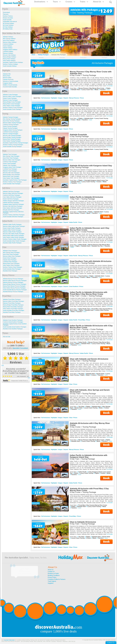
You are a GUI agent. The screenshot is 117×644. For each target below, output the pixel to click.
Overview (62, 58)
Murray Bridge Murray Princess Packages (15, 284)
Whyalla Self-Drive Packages (11, 210)
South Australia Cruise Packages (12, 109)
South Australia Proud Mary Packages (14, 310)
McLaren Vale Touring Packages (12, 135)
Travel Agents (52, 581)
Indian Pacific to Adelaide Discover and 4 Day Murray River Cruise (90, 229)
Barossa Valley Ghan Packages (12, 256)
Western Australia (8, 18)
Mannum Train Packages (10, 171)
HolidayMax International (10, 22)
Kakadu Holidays (8, 48)
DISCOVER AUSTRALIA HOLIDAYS (11, 641)
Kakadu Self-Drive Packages (11, 203)
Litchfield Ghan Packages (10, 262)
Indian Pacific (73, 222)
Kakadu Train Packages (10, 165)
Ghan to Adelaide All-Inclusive (83, 522)
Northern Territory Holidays (10, 64)
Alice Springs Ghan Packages (11, 252)
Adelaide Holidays (8, 37)
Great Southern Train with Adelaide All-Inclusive (91, 261)
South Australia (7, 20)
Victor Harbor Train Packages (11, 178)
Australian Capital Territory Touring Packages (15, 143)
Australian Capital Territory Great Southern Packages (15, 324)
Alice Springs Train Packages (11, 156)
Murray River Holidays (9, 59)
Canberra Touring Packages (11, 124)
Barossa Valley (7, 78)
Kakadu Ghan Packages (10, 260)
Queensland (6, 12)
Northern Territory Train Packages (12, 182)
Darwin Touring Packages (10, 126)
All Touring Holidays (8, 23)
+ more (108, 90)
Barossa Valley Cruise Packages (12, 96)
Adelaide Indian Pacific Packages (12, 224)
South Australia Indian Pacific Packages (14, 241)
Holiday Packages (43, 55)
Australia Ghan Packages (10, 271)
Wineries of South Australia (11, 81)
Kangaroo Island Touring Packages (13, 130)
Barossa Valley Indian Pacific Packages (14, 226)
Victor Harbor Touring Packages (12, 141)
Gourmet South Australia (10, 87)
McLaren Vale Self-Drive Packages (13, 206)
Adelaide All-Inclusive (79, 104)
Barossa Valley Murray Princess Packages (15, 281)
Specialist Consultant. (20, 348)
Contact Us (51, 572)
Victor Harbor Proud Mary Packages (13, 309)
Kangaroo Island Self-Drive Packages (13, 204)
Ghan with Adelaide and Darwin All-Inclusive (89, 359)
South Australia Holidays (10, 66)
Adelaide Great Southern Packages (13, 320)
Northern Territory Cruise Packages (13, 107)
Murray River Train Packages (11, 176)
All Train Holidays (8, 27)
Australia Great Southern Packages (13, 329)
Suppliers (51, 583)
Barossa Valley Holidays (10, 42)
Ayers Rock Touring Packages (11, 121)
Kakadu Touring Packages (10, 128)
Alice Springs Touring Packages (12, 119)
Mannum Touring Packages (11, 134)
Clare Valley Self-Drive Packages (12, 197)
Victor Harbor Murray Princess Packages (14, 288)
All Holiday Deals (8, 29)
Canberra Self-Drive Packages (11, 195)
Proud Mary (82, 320)
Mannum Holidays (8, 53)
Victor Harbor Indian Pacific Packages (13, 237)
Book (106, 93)
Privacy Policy (52, 577)
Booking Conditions (54, 575)
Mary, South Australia (24, 573)
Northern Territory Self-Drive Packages (14, 215)
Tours (57, 2)
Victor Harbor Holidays (9, 61)
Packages (105, 58)
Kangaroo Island (8, 83)
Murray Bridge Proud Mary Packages (13, 305)
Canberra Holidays (8, 44)
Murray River (7, 76)
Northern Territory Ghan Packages (13, 267)
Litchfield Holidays (8, 51)
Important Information (9, 640)
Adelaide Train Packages (10, 154)
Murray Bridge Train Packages (11, 174)
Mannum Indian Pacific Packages (12, 232)
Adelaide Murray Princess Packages (13, 279)
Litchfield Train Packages (10, 169)
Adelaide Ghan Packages (10, 251)
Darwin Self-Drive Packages (11, 199)
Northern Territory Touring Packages (13, 145)
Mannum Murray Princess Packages (13, 282)
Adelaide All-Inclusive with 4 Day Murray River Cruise (90, 424)
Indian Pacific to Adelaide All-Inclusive (86, 197)
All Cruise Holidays (8, 25)
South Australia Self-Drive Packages (13, 217)
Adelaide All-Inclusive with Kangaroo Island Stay (91, 166)
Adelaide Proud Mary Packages (12, 299)
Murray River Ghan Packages (11, 263)
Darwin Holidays (7, 46)
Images (60, 98)
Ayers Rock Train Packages (11, 158)
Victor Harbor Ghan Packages (11, 265)
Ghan (71, 384)
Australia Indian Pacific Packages (12, 243)
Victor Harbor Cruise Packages (12, 106)
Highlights (54, 98)
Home (33, 55)
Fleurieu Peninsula (8, 79)
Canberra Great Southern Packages (13, 322)
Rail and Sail (7, 337)
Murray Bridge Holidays (9, 57)
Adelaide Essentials (78, 135)
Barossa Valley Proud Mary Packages (13, 301)
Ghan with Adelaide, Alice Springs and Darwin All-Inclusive (90, 391)
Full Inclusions (46, 98)
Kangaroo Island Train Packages (12, 167)
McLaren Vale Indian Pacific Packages (14, 234)
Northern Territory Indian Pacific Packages (15, 239)
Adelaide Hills (7, 74)
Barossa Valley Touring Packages (12, 123)
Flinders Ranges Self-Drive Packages (13, 201)
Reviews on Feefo (53, 574)
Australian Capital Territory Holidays (13, 62)
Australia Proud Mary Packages (12, 312)
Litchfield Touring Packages (11, 132)
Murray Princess (74, 98)
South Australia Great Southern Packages (15, 327)
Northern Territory (8, 16)
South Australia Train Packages (12, 184)
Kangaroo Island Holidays (10, 50)
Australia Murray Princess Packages (13, 292)
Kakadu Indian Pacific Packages (12, 230)
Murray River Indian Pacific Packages (13, 235)
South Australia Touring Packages (12, 146)
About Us (98, 2)
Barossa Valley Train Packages (12, 160)
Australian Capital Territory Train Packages (15, 180)
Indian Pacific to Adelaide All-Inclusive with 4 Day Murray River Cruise (91, 327)
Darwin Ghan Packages (10, 258)
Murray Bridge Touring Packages (12, 137)
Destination (83, 58)
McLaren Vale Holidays (9, 55)
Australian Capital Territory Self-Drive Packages (13, 212)
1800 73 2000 (16, 346)
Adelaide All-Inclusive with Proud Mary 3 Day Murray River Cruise (89, 489)
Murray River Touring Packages (12, 139)
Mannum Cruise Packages (10, 100)
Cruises (70, 2)
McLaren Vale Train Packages (11, 173)
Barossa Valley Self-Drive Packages (13, 193)
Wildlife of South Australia (10, 85)
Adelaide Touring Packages (11, 117)
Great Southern (74, 286)
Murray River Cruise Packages (11, 104)
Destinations (41, 2)
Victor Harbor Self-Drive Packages (13, 208)
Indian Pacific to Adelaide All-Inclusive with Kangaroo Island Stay (89, 456)
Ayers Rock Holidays (9, 40)
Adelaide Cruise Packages (10, 95)
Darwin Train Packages (9, 163)
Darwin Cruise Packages (10, 98)
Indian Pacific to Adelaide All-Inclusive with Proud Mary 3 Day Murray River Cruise (89, 293)
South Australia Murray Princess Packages (15, 290)
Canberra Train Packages (10, 162)
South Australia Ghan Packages (12, 269)
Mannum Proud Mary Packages (12, 303)
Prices (82, 98)
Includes (41, 58)
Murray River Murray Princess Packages (14, 286)
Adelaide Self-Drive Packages (11, 192)
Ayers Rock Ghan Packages (11, 254)
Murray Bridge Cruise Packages (12, 102)
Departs (66, 98)
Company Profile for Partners (57, 579)
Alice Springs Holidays (9, 39)
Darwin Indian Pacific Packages (12, 228)
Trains (84, 2)
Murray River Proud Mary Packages (13, 307)
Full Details (110, 86)
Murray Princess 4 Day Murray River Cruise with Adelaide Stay (91, 73)
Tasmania (6, 14)
